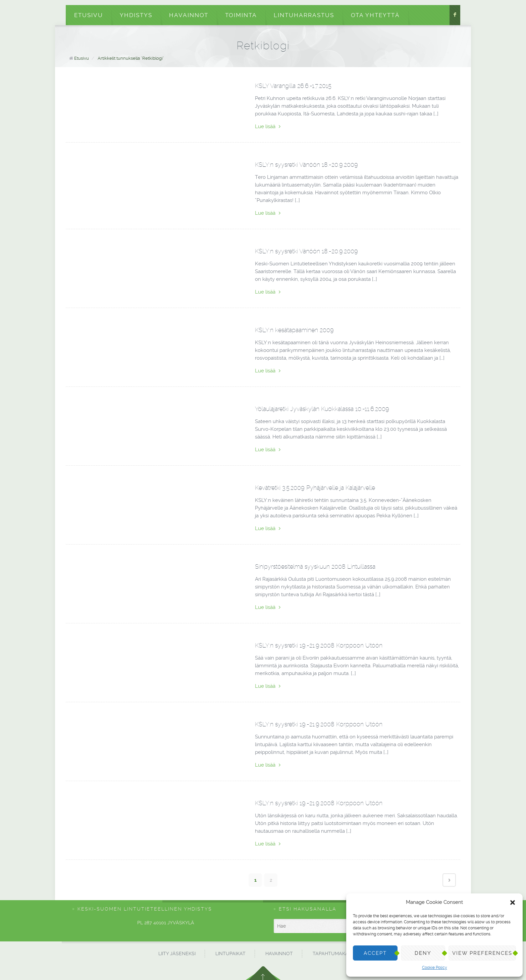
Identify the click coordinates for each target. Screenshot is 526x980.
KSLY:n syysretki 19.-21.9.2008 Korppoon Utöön (319, 645)
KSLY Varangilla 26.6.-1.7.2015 (293, 86)
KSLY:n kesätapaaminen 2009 (294, 330)
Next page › (449, 880)
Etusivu (89, 15)
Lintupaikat (230, 953)
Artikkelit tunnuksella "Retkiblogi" (131, 58)
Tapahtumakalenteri (340, 953)
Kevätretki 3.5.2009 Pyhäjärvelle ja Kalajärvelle (315, 488)
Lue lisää (268, 126)
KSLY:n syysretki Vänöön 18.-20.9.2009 (306, 165)
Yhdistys (136, 15)
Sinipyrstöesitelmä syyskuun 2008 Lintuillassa (315, 566)
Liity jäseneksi (177, 953)
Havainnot (189, 15)
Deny (423, 953)
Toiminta (241, 15)
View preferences (482, 953)
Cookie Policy (435, 968)
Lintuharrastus (304, 15)
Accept (375, 953)
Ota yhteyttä (375, 15)
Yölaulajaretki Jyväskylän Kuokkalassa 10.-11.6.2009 (322, 409)
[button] (513, 902)
